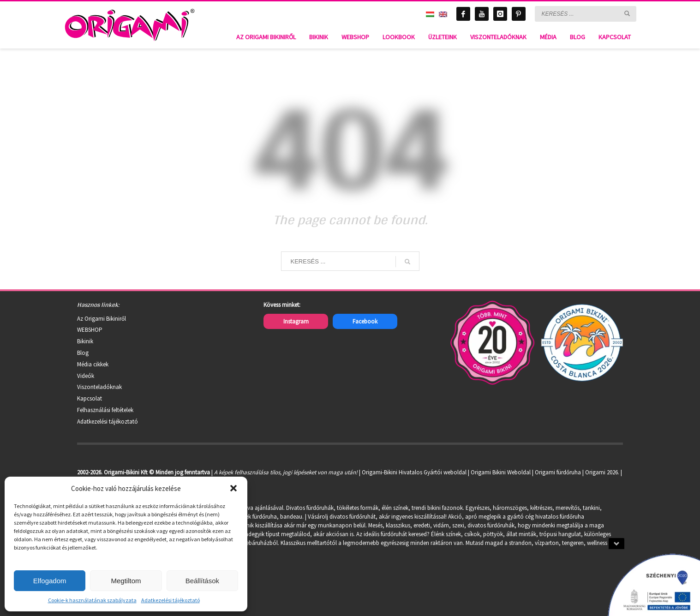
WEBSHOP (90, 330)
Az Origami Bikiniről (102, 319)
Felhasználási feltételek (105, 410)
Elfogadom (50, 581)
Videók (86, 376)
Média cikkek (93, 364)
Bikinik (85, 341)
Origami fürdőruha (558, 472)
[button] (233, 488)
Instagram (296, 321)
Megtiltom (126, 581)
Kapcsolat (90, 398)
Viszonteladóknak (99, 387)
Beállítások (202, 581)
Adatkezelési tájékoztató (171, 600)
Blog (83, 353)
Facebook (365, 321)
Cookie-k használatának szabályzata (92, 600)
